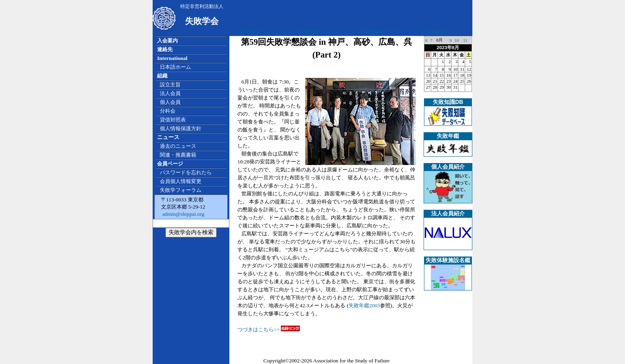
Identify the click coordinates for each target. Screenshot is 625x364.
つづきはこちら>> (269, 329)
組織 (162, 76)
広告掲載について (257, 32)
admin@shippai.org (183, 214)
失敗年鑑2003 (364, 305)
